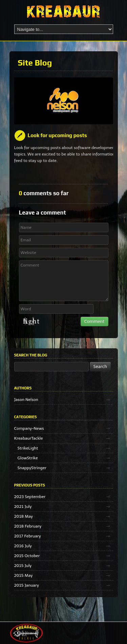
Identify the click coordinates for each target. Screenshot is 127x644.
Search (100, 366)
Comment (64, 281)
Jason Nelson (26, 400)
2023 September (30, 497)
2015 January (27, 585)
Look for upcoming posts (57, 135)
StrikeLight (28, 448)
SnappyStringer (32, 468)
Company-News (29, 428)
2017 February (28, 536)
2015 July (23, 566)
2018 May (24, 516)
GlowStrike (28, 458)
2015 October (27, 556)
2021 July (23, 507)
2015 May (24, 575)
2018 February (28, 526)
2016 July (23, 546)
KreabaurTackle (29, 438)
